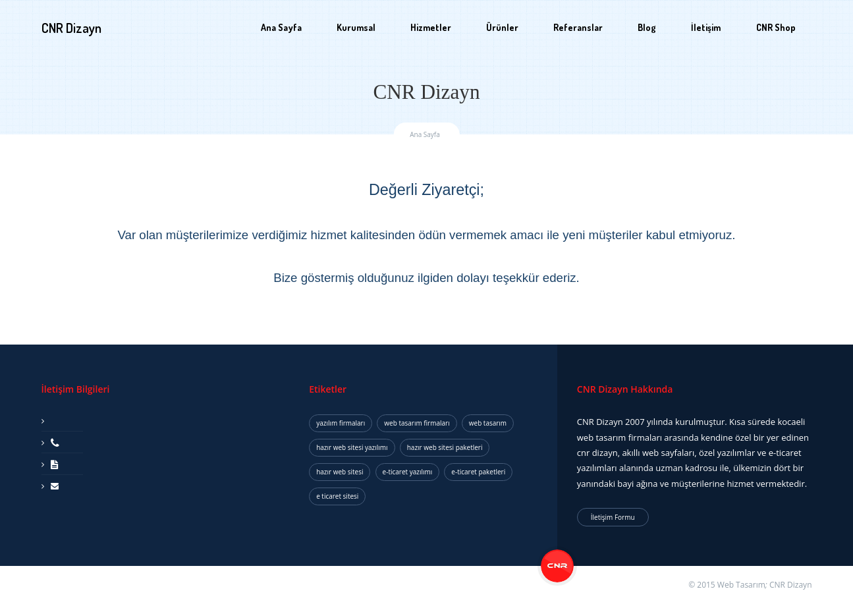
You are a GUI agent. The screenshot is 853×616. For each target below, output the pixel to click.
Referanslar (578, 27)
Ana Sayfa (281, 27)
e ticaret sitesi (337, 496)
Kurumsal (356, 27)
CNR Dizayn (791, 585)
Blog (647, 27)
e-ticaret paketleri (478, 472)
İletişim (706, 27)
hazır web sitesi (340, 472)
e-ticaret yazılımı (408, 472)
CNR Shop (776, 27)
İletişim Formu (613, 517)
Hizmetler (431, 27)
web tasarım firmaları (417, 423)
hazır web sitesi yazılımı (352, 447)
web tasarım (488, 423)
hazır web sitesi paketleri (445, 447)
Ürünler (502, 27)
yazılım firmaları (341, 423)
